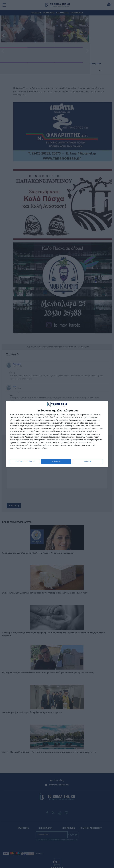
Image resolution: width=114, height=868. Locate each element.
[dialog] (57, 434)
